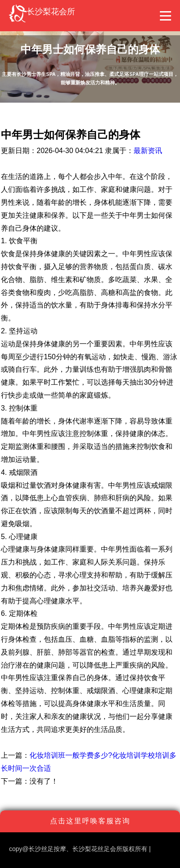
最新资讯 (148, 151)
